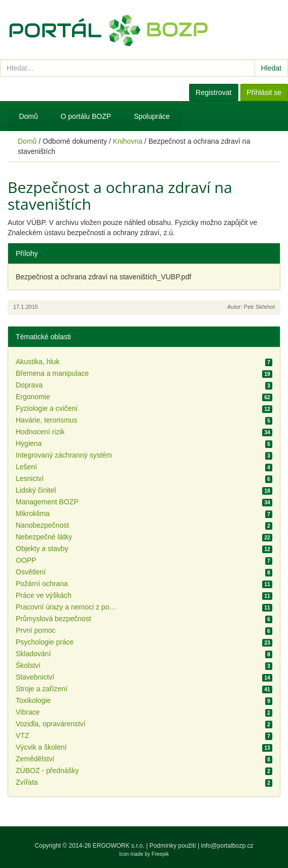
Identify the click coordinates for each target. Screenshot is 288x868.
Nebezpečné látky (44, 537)
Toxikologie (33, 700)
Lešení (26, 467)
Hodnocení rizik (40, 432)
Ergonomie (33, 397)
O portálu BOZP (86, 116)
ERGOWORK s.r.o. (119, 846)
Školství (28, 665)
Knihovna (128, 141)
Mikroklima (33, 513)
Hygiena (29, 443)
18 (267, 491)
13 (267, 748)
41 (267, 689)
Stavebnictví (35, 677)
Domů (28, 116)
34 (267, 432)
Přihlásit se (264, 92)
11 (267, 584)
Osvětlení (31, 572)
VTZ (22, 735)
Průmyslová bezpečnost (53, 619)
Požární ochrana (42, 584)
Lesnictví (30, 478)
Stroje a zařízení (42, 689)
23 (267, 642)
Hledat (271, 68)
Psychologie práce (45, 642)
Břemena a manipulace (52, 373)
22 (267, 537)
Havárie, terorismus (46, 420)
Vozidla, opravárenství (51, 724)
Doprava (29, 385)
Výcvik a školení (41, 747)
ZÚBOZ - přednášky (47, 770)
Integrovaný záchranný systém (64, 455)
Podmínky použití (173, 846)
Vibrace (28, 712)
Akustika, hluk (38, 362)
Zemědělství (35, 759)
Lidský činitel (36, 490)
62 (267, 397)
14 (267, 678)
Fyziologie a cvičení (47, 408)
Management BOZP (47, 502)
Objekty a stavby (42, 549)
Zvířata (27, 782)
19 (267, 374)
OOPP (26, 560)
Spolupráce (152, 116)
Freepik (160, 854)
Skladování (33, 654)
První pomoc (36, 630)
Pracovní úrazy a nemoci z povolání (66, 607)
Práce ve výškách (44, 595)
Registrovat (214, 92)
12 (267, 409)
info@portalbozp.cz (227, 846)
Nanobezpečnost (42, 525)
